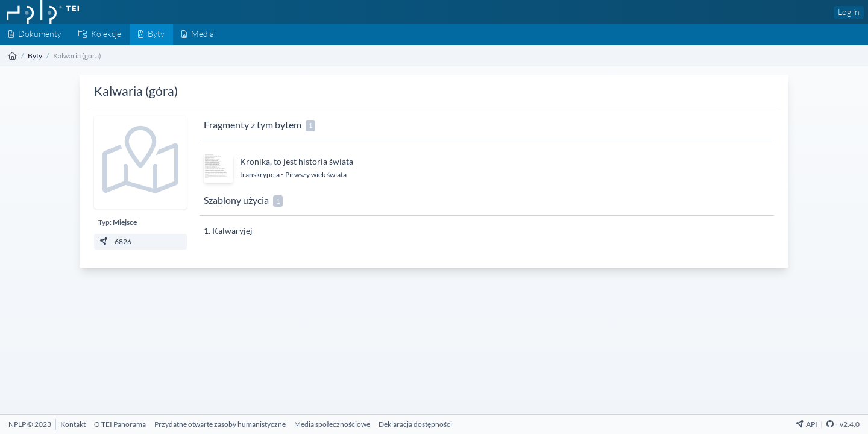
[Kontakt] (73, 424)
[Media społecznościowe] (332, 424)
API (807, 424)
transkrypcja (260, 175)
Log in (849, 12)
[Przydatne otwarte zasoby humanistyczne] (220, 424)
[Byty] (151, 35)
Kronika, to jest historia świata (297, 161)
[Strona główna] (13, 56)
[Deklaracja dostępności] (415, 424)
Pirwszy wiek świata (316, 175)
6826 (115, 241)
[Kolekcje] (100, 35)
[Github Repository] (830, 424)
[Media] (198, 35)
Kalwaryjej (232, 231)
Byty (35, 56)
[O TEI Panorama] (120, 424)
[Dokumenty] (35, 35)
